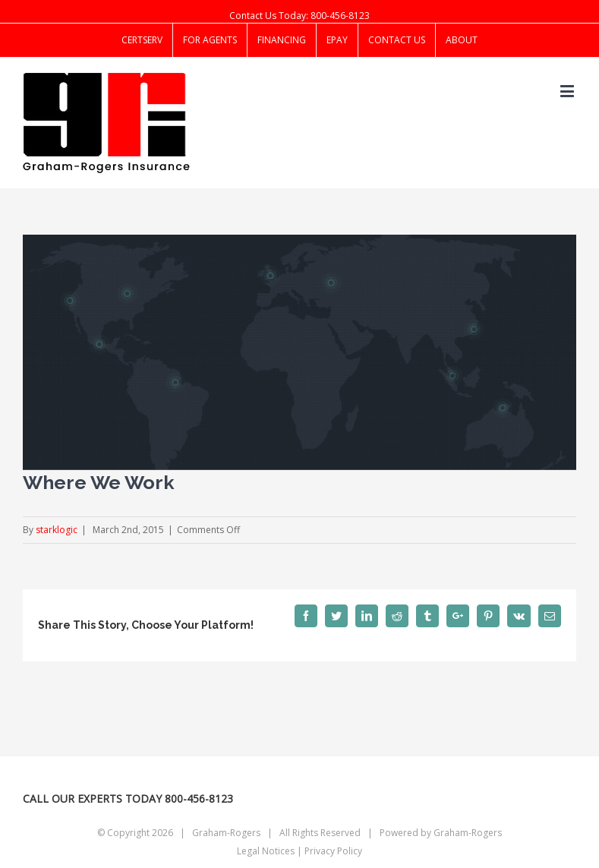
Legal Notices (266, 851)
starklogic (57, 530)
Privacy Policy (333, 851)
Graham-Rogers (468, 833)
